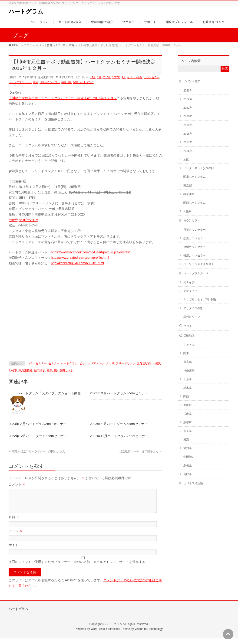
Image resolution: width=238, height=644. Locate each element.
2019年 (188, 125)
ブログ (188, 326)
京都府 (188, 422)
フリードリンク (126, 363)
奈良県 (188, 431)
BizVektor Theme (119, 634)
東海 (186, 440)
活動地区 (189, 336)
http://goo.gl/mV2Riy (23, 220)
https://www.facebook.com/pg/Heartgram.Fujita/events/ (90, 252)
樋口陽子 (40, 370)
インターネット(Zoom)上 (199, 168)
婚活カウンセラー (50, 82)
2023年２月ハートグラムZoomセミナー (38, 424)
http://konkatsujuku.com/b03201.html (77, 263)
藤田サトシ (66, 370)
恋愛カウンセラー (195, 238)
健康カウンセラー (195, 255)
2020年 (188, 116)
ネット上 (189, 345)
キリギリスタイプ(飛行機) (200, 300)
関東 (186, 353)
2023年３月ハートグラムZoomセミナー (119, 393)
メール (16, 536)
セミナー (54, 363)
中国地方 (189, 457)
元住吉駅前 (144, 363)
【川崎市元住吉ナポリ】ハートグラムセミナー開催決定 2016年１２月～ (63, 98)
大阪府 (188, 211)
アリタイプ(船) (193, 308)
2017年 (116, 77)
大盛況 (157, 363)
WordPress (98, 634)
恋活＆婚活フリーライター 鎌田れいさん (37, 451)
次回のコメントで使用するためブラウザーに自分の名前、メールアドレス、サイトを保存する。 (79, 567)
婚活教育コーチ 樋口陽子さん (141, 451)
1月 (99, 77)
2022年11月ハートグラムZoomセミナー (119, 436)
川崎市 (13, 370)
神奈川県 (66, 82)
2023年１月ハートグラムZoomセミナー (119, 424)
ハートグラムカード (20, 82)
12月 (93, 77)
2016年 (107, 77)
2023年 (188, 91)
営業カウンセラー (195, 230)
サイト (13, 550)
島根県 (188, 466)
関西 (186, 396)
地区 (36, 82)
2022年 (188, 99)
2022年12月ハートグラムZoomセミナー (38, 436)
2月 (124, 77)
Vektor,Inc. (141, 634)
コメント (17, 484)
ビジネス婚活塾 (193, 483)
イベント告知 (135, 77)
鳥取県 (188, 474)
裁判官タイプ (192, 317)
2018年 (188, 134)
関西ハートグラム (195, 203)
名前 (14, 523)
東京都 (188, 186)
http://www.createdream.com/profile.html (80, 258)
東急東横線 (26, 370)
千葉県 (188, 379)
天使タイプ (190, 291)
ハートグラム (26, 11)
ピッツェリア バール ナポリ (97, 363)
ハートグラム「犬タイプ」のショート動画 (50, 393)
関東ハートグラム (83, 82)
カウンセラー (152, 77)
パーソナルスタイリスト (199, 264)
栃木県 (188, 388)
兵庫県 (188, 414)
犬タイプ (189, 282)
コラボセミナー (37, 363)
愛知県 (188, 448)
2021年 (188, 108)
